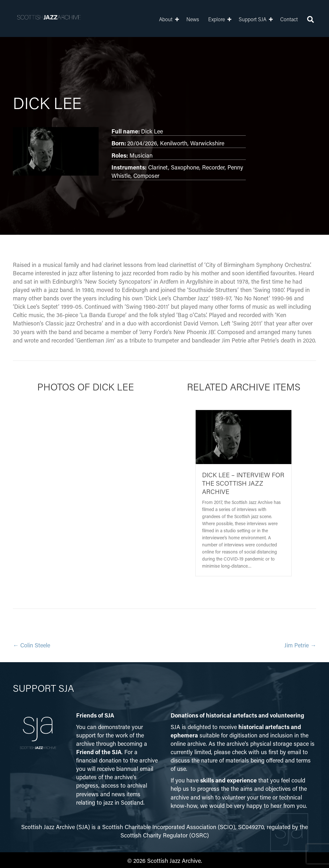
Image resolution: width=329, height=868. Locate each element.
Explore (212, 19)
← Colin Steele (31, 645)
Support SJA (248, 19)
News (188, 19)
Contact (284, 19)
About (161, 19)
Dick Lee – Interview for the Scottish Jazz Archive (243, 483)
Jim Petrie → (300, 645)
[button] (172, 19)
